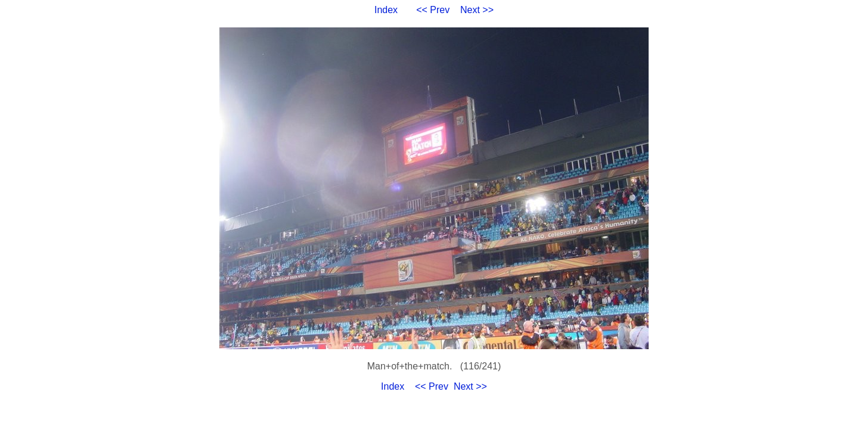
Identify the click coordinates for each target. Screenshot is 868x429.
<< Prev (433, 10)
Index (386, 10)
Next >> (477, 10)
